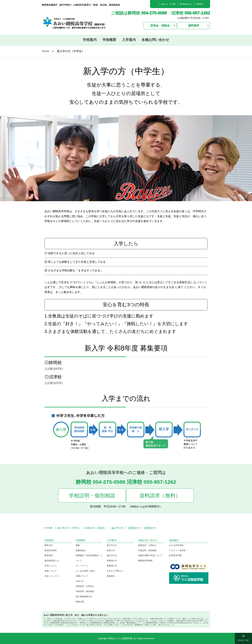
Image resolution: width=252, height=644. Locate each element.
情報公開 (80, 602)
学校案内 (90, 40)
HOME (49, 528)
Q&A (174, 4)
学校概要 (109, 40)
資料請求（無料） (160, 495)
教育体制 (49, 555)
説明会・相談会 (160, 26)
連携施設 (174, 540)
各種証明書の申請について (150, 555)
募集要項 (200, 4)
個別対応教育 (51, 550)
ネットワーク (82, 566)
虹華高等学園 (175, 555)
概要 (78, 545)
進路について (51, 571)
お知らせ (164, 4)
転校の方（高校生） (96, 528)
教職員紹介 (81, 550)
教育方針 (49, 545)
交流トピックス (52, 576)
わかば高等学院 (176, 545)
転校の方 (111, 550)
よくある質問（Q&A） (86, 571)
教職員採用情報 (145, 561)
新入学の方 (112, 545)
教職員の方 (150, 528)
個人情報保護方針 (84, 597)
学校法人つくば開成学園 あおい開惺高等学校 (78, 22)
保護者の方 (134, 528)
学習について (51, 566)
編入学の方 (118, 528)
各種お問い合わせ (155, 40)
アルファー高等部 (177, 550)
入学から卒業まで (115, 571)
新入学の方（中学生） (69, 528)
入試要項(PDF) (54, 369)
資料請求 (194, 26)
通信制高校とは (186, 4)
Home (46, 51)
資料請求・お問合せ (85, 586)
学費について (82, 576)
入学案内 (129, 40)
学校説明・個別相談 (92, 495)
